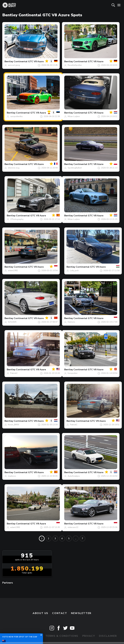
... (76, 538)
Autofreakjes (74, 476)
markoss (12, 476)
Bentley (9, 61)
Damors (71, 322)
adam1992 (13, 270)
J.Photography (17, 219)
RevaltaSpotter (75, 65)
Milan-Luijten (74, 116)
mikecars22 (73, 527)
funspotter (73, 373)
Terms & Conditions (62, 636)
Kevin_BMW (13, 425)
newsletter (81, 613)
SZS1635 (12, 322)
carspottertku (16, 116)
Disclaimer (108, 636)
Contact (60, 613)
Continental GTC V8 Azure (29, 61)
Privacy (89, 636)
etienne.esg (14, 168)
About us (40, 613)
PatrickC (14, 373)
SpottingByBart (75, 168)
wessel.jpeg (14, 65)
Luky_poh (74, 270)
